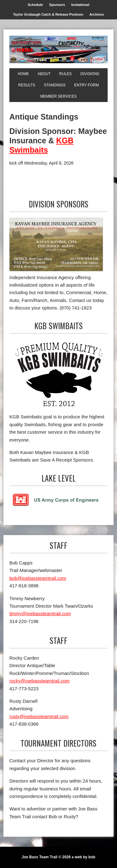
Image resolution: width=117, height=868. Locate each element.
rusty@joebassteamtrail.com (39, 716)
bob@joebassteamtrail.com (38, 578)
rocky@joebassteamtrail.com (39, 681)
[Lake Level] (56, 505)
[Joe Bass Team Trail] (58, 49)
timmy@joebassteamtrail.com (40, 613)
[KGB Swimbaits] (58, 376)
